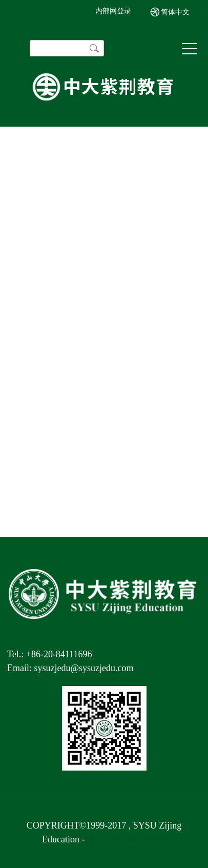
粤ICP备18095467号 (127, 839)
